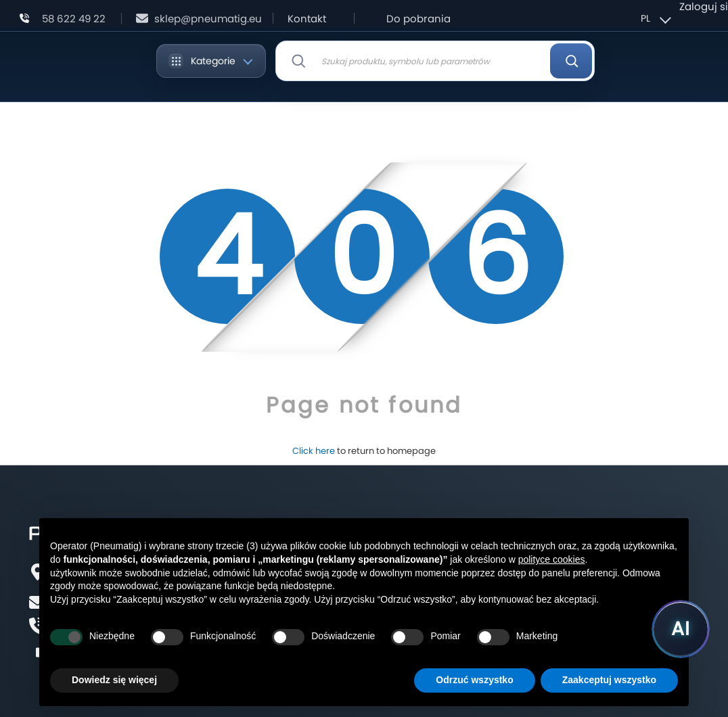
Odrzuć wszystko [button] (474, 680)
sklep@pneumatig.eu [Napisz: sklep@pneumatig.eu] (208, 19)
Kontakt (307, 19)
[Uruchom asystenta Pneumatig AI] (681, 629)
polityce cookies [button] (552, 559)
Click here (314, 451)
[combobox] (435, 61)
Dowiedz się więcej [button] (114, 680)
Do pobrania (418, 19)
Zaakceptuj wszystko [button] (609, 680)
